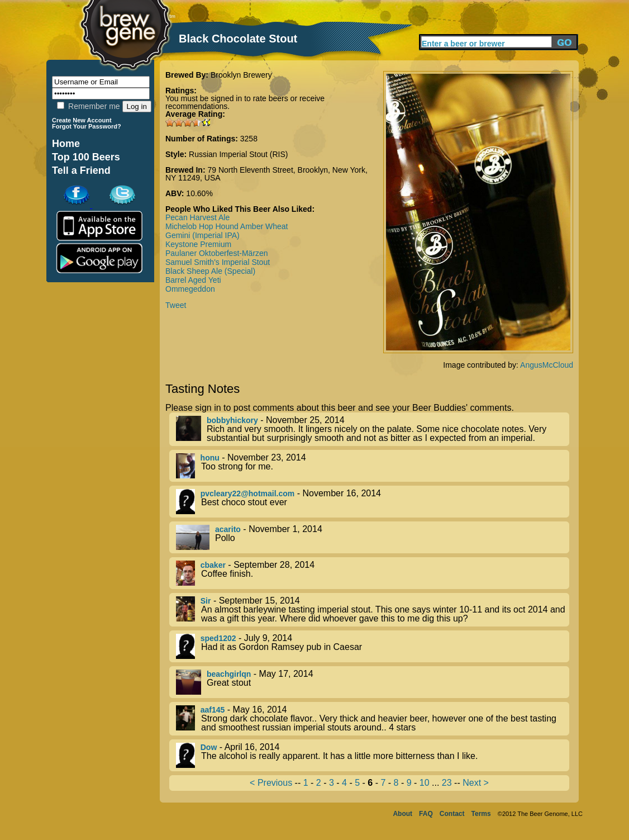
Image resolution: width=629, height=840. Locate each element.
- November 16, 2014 (373, 502)
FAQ (426, 814)
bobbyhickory (232, 420)
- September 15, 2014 (373, 610)
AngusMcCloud (547, 365)
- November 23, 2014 (373, 466)
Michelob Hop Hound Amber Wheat (227, 226)
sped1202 (218, 638)
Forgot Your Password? (87, 126)
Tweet (176, 305)
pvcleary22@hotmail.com (248, 493)
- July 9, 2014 (373, 646)
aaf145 (213, 710)
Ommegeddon (190, 289)
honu (210, 458)
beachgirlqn (229, 674)
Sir (206, 601)
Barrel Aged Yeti (193, 280)
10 (425, 783)
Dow (209, 747)
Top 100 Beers (86, 157)
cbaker (213, 565)
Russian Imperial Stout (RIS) (238, 154)
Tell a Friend (81, 170)
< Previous (271, 783)
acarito (228, 529)
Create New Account (82, 120)
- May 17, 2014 (373, 682)
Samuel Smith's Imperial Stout (218, 262)
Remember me (88, 106)
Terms (481, 814)
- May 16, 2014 (373, 719)
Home (66, 144)
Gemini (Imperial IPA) (202, 235)
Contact (452, 814)
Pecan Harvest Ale (197, 217)
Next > (476, 783)
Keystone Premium (198, 244)
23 (447, 783)
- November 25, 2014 (373, 429)
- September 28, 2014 (373, 573)
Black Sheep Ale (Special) (210, 271)
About (402, 814)
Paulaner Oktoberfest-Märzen (217, 253)
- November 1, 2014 (373, 537)
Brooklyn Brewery (241, 75)
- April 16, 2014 (373, 755)
